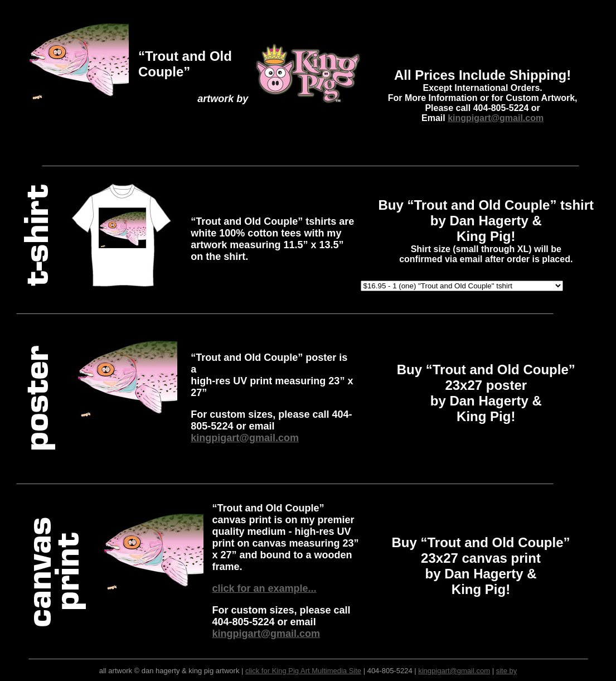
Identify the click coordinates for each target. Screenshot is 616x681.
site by (507, 671)
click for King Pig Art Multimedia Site (303, 671)
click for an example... (265, 588)
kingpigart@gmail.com (496, 118)
